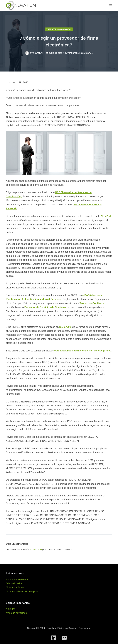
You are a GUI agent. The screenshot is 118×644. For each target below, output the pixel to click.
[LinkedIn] (54, 638)
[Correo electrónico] (64, 638)
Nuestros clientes (15, 587)
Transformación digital (59, 29)
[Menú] (111, 5)
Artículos (11, 609)
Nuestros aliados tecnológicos (22, 592)
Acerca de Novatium (17, 580)
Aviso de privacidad (16, 613)
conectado (36, 549)
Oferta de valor (14, 584)
